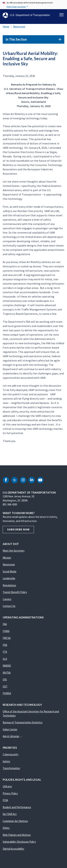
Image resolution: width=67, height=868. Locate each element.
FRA (5, 645)
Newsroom (19, 27)
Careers (7, 599)
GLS (5, 659)
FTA (5, 652)
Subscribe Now (18, 529)
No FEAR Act (10, 814)
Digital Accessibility (13, 849)
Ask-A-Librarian (13, 736)
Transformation (11, 768)
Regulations (9, 585)
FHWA (6, 631)
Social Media (9, 571)
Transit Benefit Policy (15, 592)
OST (5, 686)
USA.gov (7, 786)
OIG (5, 679)
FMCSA (7, 638)
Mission (7, 558)
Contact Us (9, 606)
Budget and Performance (17, 807)
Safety (6, 761)
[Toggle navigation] (61, 15)
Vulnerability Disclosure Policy (19, 842)
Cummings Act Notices (15, 821)
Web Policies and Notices (17, 835)
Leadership (9, 578)
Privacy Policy (10, 793)
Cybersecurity (11, 754)
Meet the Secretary (14, 551)
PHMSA (7, 693)
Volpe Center (10, 729)
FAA (5, 624)
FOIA (5, 800)
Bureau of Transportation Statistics (23, 722)
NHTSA (7, 673)
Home (6, 27)
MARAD (7, 666)
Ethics (6, 828)
